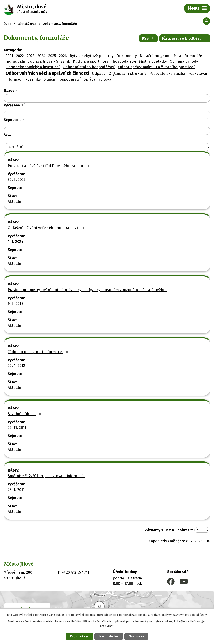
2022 (20, 56)
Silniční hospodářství (62, 79)
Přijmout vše (80, 636)
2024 (41, 56)
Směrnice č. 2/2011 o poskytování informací (50, 476)
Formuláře (193, 56)
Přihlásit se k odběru (185, 38)
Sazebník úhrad (25, 414)
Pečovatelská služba (167, 74)
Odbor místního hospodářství (89, 67)
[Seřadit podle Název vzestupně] (17, 89)
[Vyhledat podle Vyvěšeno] (107, 115)
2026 (63, 56)
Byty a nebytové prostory (92, 56)
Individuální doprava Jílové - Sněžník (38, 61)
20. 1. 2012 (16, 366)
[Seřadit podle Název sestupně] (17, 90)
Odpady (99, 74)
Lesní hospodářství (119, 61)
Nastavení (136, 636)
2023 (31, 56)
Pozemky (33, 79)
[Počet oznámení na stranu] (202, 530)
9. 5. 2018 (16, 304)
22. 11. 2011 (17, 428)
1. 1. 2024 (15, 242)
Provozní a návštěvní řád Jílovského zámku (49, 166)
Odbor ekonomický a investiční (33, 67)
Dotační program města (160, 56)
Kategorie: (13, 50)
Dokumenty (127, 56)
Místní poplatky (153, 61)
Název (9, 91)
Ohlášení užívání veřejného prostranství (47, 228)
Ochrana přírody (184, 61)
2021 (9, 56)
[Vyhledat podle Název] (107, 98)
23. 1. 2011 (16, 490)
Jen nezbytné (109, 636)
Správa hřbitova (97, 79)
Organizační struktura (127, 74)
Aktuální (15, 202)
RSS (148, 38)
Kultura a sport (86, 61)
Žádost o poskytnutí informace (39, 352)
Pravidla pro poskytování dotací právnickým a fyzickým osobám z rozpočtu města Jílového (90, 290)
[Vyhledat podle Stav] (107, 147)
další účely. (200, 615)
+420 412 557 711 (76, 572)
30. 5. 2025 (17, 180)
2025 (52, 56)
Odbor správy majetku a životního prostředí (157, 67)
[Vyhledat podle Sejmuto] (107, 131)
